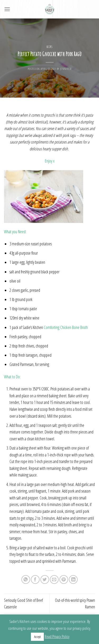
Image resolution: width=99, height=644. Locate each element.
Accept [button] (37, 637)
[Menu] (7, 9)
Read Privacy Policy (57, 636)
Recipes (50, 47)
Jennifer (66, 69)
